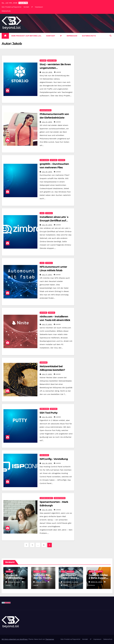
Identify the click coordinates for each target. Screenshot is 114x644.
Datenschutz (6, 11)
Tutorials (49, 213)
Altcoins (43, 60)
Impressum (39, 7)
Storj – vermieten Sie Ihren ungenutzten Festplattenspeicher (55, 68)
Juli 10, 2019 (47, 510)
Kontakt (26, 7)
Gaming (92, 571)
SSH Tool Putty (49, 413)
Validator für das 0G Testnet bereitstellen (43, 578)
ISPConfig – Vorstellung (54, 459)
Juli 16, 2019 (47, 417)
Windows (62, 160)
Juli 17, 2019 (47, 275)
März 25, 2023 (97, 582)
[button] (111, 36)
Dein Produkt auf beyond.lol (11, 7)
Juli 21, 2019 (47, 122)
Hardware (44, 362)
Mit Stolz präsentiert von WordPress (15, 639)
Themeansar (50, 639)
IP (32, 7)
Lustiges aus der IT (46, 498)
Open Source (44, 160)
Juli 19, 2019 (47, 172)
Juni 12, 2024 (41, 582)
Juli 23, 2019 (47, 72)
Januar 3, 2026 (14, 582)
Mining (44, 571)
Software (54, 160)
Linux (42, 213)
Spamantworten (45, 110)
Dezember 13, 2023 (71, 582)
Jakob (58, 72)
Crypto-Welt (52, 60)
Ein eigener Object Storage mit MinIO (71, 578)
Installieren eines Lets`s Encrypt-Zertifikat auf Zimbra (54, 221)
